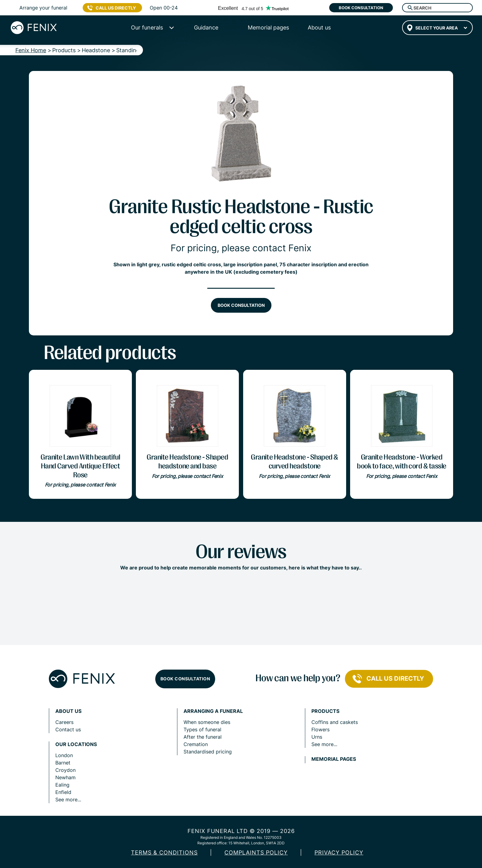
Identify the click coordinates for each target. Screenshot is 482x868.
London (64, 755)
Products (325, 711)
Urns (317, 737)
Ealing (62, 785)
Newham (65, 777)
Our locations (76, 744)
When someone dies (207, 722)
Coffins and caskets (335, 722)
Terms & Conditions (164, 852)
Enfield (63, 792)
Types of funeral (202, 729)
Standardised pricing (208, 752)
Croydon (65, 770)
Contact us (68, 729)
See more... (68, 800)
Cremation (196, 744)
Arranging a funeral (213, 711)
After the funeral (203, 737)
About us (68, 711)
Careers (64, 722)
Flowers (320, 729)
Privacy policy (339, 852)
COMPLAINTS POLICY (256, 852)
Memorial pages (334, 759)
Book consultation (361, 8)
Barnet (63, 763)
